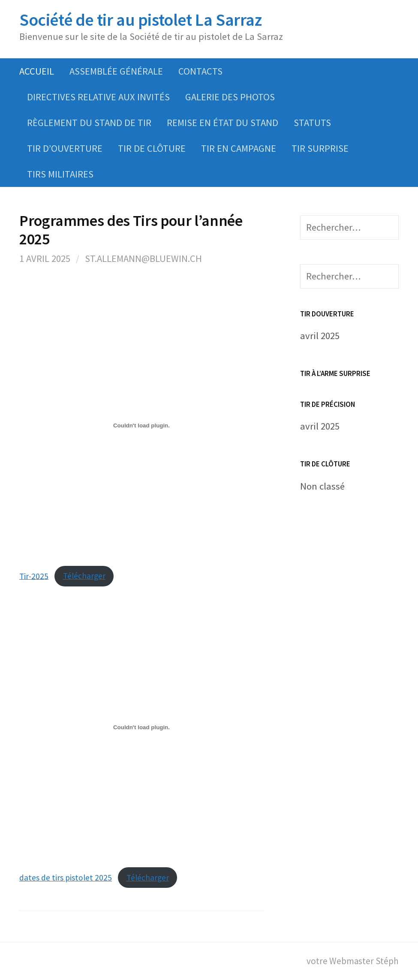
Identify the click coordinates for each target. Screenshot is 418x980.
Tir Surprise (320, 148)
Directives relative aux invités (98, 97)
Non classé (322, 486)
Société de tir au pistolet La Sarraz (141, 20)
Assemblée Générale (116, 71)
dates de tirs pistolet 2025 (66, 878)
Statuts (312, 123)
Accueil (37, 71)
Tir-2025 (34, 576)
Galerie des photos (230, 97)
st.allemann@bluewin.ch (143, 259)
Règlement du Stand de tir (89, 123)
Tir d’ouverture (65, 148)
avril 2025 (320, 336)
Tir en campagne (239, 148)
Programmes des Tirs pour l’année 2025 (131, 230)
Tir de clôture (152, 148)
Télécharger (84, 576)
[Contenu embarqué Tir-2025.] (141, 426)
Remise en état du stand (223, 123)
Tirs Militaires (60, 174)
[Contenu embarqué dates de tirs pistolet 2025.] (141, 727)
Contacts (200, 71)
